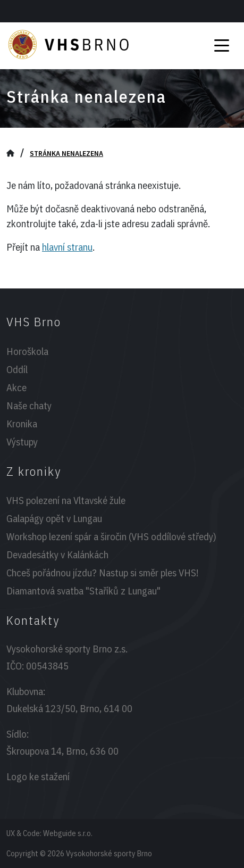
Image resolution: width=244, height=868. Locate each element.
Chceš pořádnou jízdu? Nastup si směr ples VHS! (102, 573)
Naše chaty (29, 406)
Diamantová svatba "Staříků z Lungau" (83, 591)
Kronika (22, 424)
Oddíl (17, 369)
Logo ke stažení (38, 776)
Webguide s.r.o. (68, 833)
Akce (16, 387)
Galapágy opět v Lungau (54, 518)
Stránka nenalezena (66, 153)
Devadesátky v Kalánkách (57, 555)
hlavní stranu (67, 247)
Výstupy (22, 442)
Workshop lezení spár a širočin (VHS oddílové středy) (111, 536)
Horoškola (27, 351)
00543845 (47, 666)
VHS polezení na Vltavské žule (66, 500)
